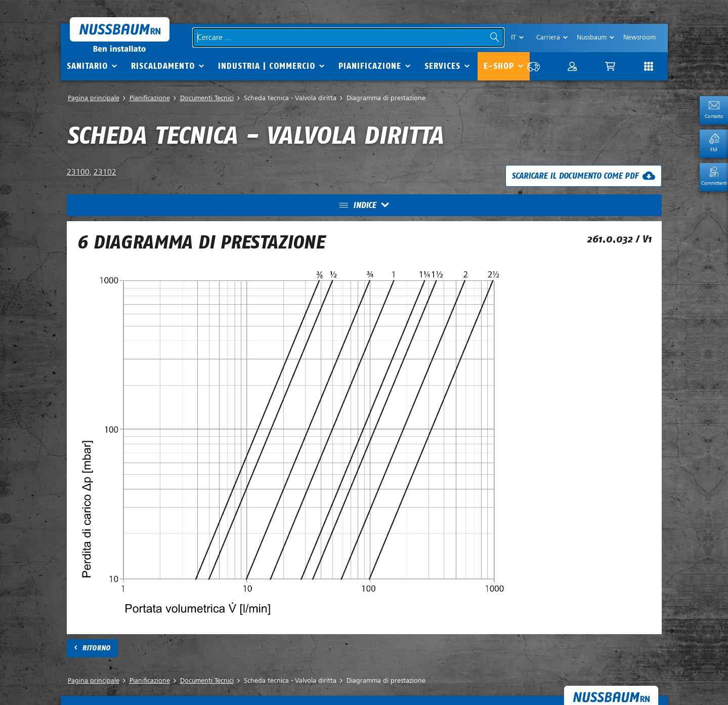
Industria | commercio (267, 66)
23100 (78, 172)
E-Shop (499, 66)
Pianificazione (370, 66)
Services (442, 66)
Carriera (548, 37)
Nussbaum (592, 37)
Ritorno (96, 648)
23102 (105, 172)
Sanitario (87, 66)
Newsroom (639, 37)
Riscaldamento (163, 66)
